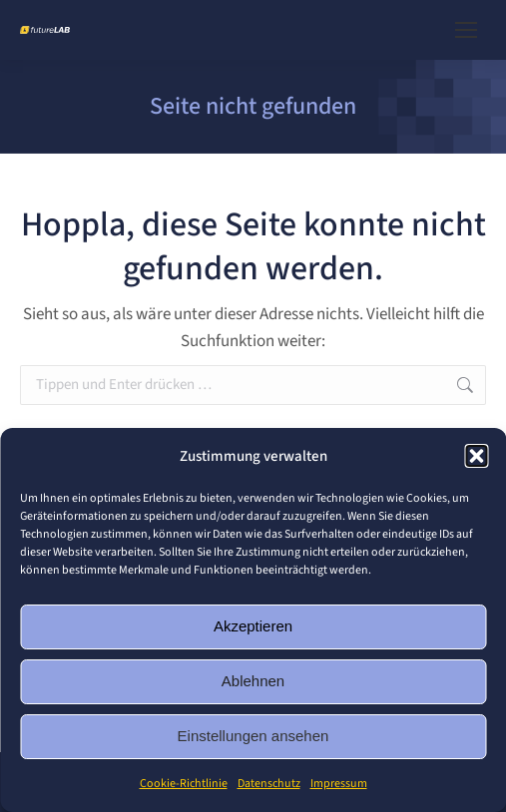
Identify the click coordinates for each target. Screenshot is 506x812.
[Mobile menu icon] (466, 30)
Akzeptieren (253, 626)
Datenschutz (269, 784)
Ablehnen (253, 681)
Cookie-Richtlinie (184, 784)
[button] (476, 456)
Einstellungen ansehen (253, 736)
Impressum (339, 784)
